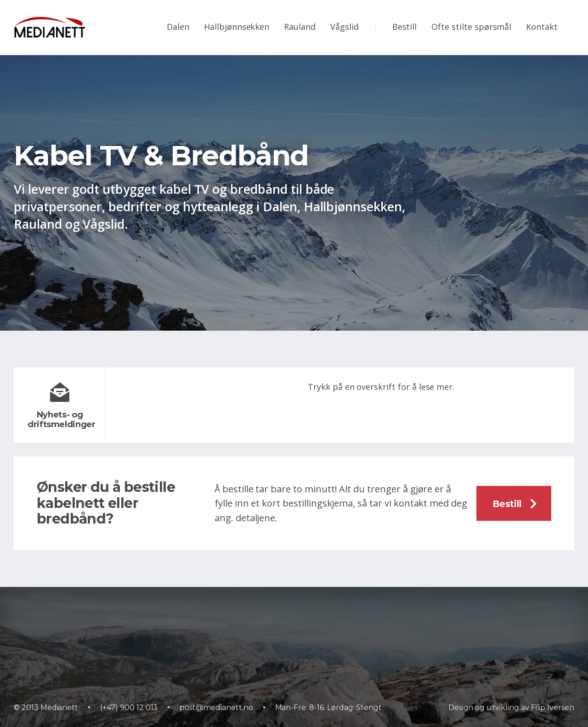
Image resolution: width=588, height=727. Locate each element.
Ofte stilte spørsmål (471, 27)
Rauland (300, 27)
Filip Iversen (553, 707)
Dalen (178, 27)
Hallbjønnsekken (237, 27)
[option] (294, 193)
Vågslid (345, 27)
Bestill (405, 27)
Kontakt (542, 27)
